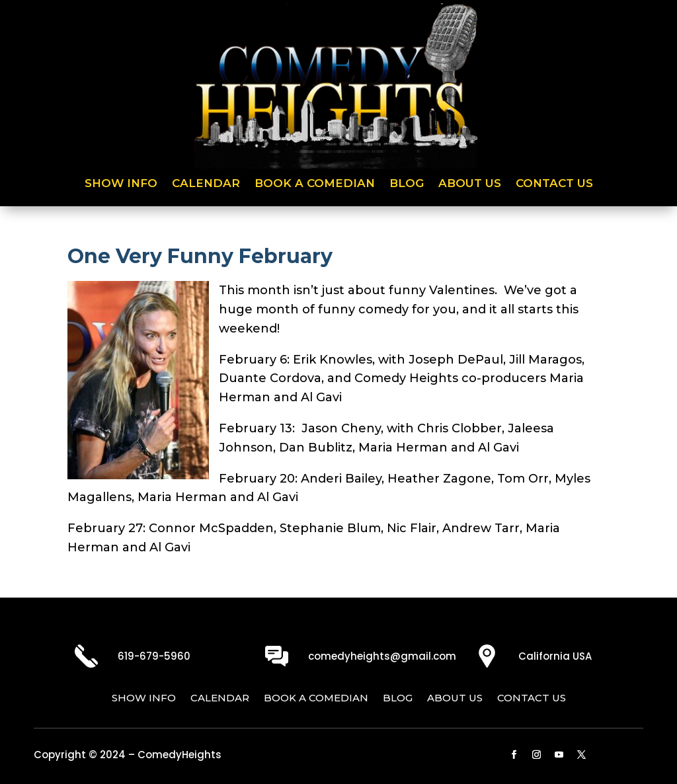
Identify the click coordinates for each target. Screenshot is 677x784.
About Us (470, 184)
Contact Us (554, 184)
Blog (407, 184)
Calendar (206, 184)
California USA (555, 656)
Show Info (121, 184)
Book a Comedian (315, 184)
